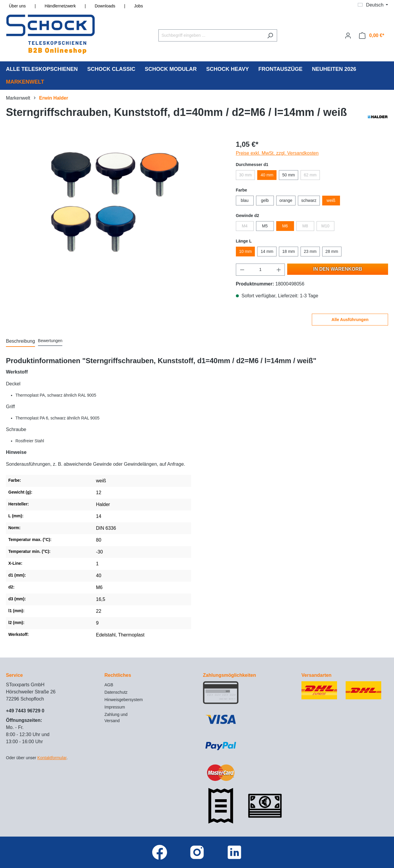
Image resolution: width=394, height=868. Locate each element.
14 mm (267, 251)
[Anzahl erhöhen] (279, 270)
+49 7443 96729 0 (25, 711)
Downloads (105, 6)
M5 (265, 226)
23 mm (310, 251)
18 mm (289, 251)
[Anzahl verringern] (242, 270)
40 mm (267, 175)
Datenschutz (116, 692)
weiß (331, 200)
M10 (325, 226)
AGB (109, 685)
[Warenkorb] (372, 36)
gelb (265, 200)
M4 (245, 226)
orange (286, 200)
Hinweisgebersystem (124, 700)
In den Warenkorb (338, 269)
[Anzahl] (260, 270)
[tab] (20, 342)
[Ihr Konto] (348, 36)
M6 (285, 226)
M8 (305, 226)
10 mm (246, 251)
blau (244, 200)
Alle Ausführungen (350, 320)
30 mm (246, 175)
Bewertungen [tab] (50, 341)
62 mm (310, 175)
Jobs (139, 6)
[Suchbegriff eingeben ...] (211, 35)
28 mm (332, 251)
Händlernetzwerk (60, 6)
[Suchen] (270, 35)
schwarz (309, 200)
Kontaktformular (52, 758)
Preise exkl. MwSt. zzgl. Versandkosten (277, 153)
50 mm (289, 175)
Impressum (115, 707)
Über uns (17, 6)
